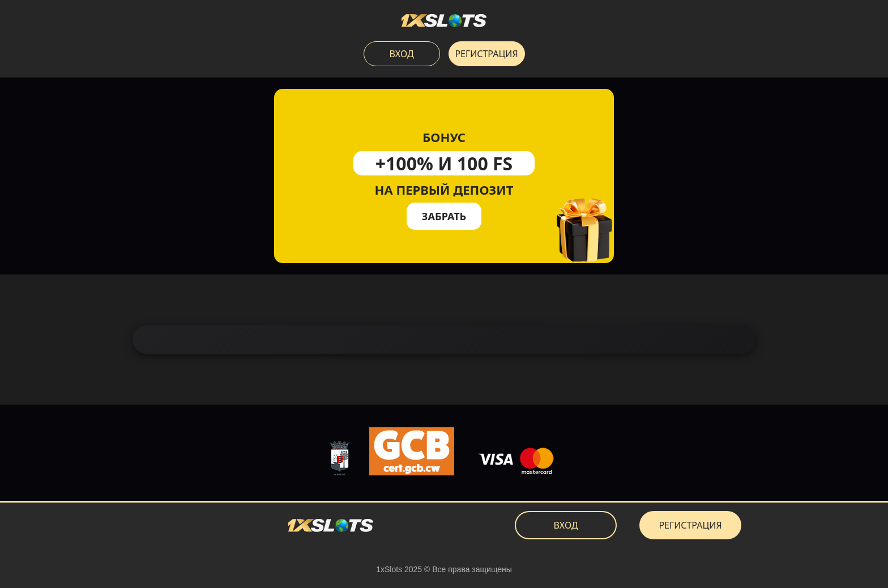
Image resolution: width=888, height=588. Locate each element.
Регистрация (486, 54)
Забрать (444, 216)
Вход (401, 54)
